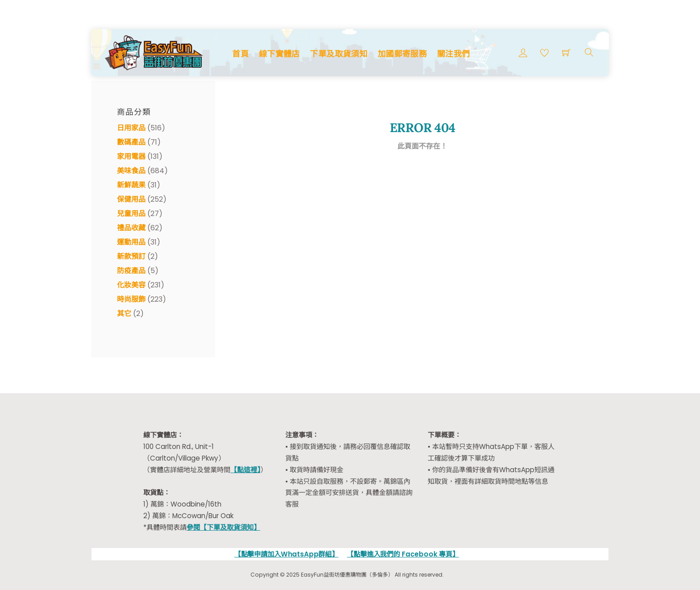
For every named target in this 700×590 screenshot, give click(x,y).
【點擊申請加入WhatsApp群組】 (286, 554)
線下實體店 (279, 54)
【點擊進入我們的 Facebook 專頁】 (403, 554)
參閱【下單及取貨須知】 (223, 527)
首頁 (240, 54)
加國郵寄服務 (402, 54)
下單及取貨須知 (339, 54)
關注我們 (453, 54)
